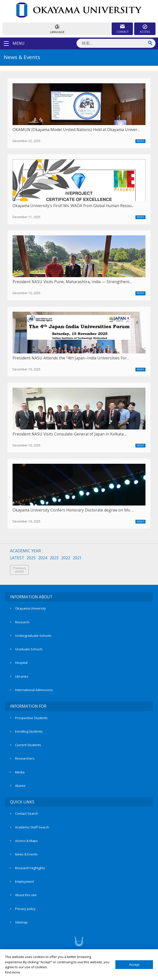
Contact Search (27, 813)
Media (20, 772)
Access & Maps (26, 841)
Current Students (28, 745)
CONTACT (122, 32)
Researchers (25, 758)
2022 (66, 558)
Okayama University (30, 608)
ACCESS (145, 32)
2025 (31, 558)
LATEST (17, 558)
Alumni (20, 786)
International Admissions (34, 690)
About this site (26, 895)
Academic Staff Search (32, 827)
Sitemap (21, 922)
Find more (13, 972)
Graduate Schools (29, 649)
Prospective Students (31, 718)
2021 (77, 558)
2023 (54, 558)
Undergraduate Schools (33, 636)
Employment (24, 881)
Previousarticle (19, 570)
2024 (43, 558)
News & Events (26, 854)
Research (22, 622)
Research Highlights (30, 868)
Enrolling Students (29, 731)
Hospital (21, 663)
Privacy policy (25, 909)
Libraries (22, 676)
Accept (134, 965)
